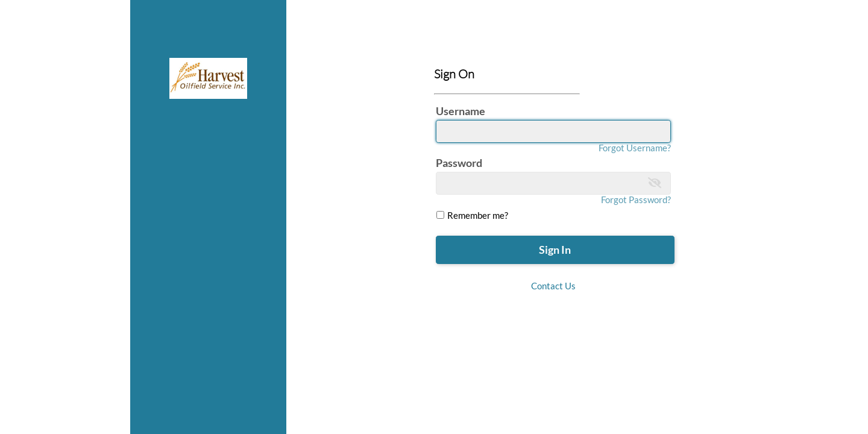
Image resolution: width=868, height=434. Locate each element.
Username (461, 111)
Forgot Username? (635, 148)
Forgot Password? (636, 200)
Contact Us (553, 286)
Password (459, 163)
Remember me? (477, 215)
